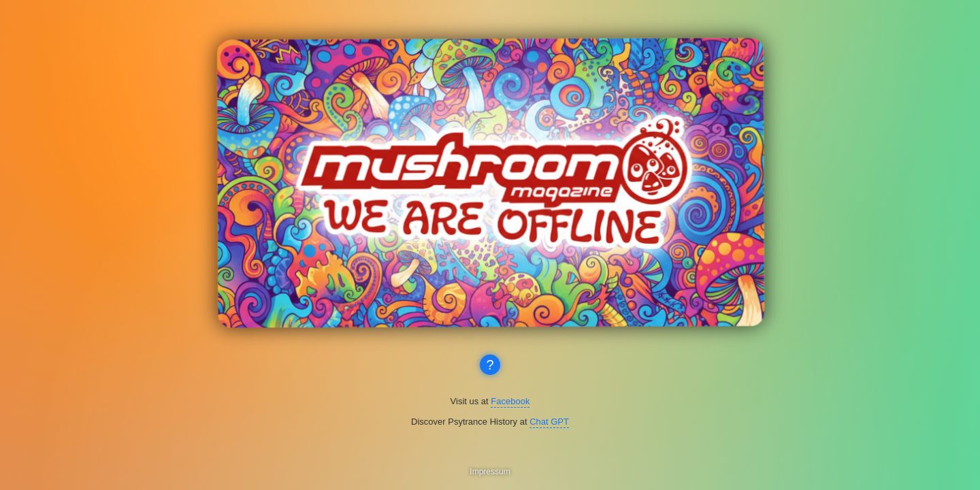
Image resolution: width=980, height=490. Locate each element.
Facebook (510, 401)
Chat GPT (549, 422)
